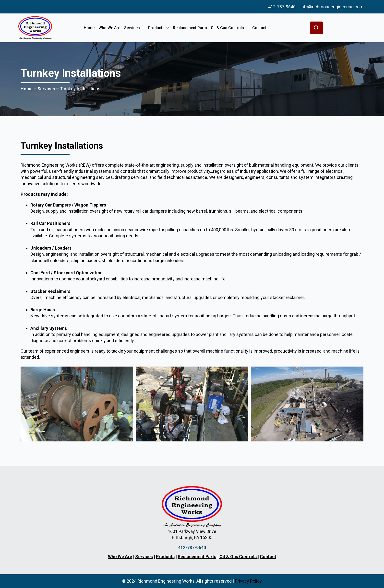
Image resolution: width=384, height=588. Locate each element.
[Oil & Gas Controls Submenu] (247, 28)
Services (132, 28)
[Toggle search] (316, 28)
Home (89, 28)
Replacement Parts (190, 28)
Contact (259, 28)
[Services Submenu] (143, 28)
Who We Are (109, 28)
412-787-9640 (282, 7)
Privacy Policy (248, 581)
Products (156, 28)
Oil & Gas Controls (227, 28)
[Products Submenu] (168, 28)
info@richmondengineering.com (332, 7)
